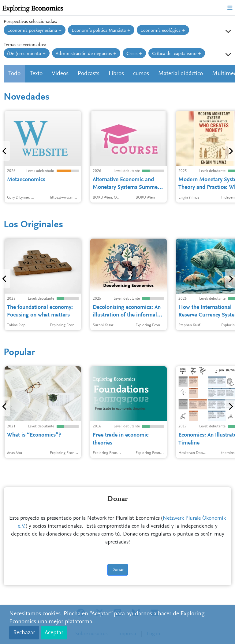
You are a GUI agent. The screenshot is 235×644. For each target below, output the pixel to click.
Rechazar (24, 633)
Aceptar (54, 633)
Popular (19, 353)
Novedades (27, 97)
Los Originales (33, 225)
